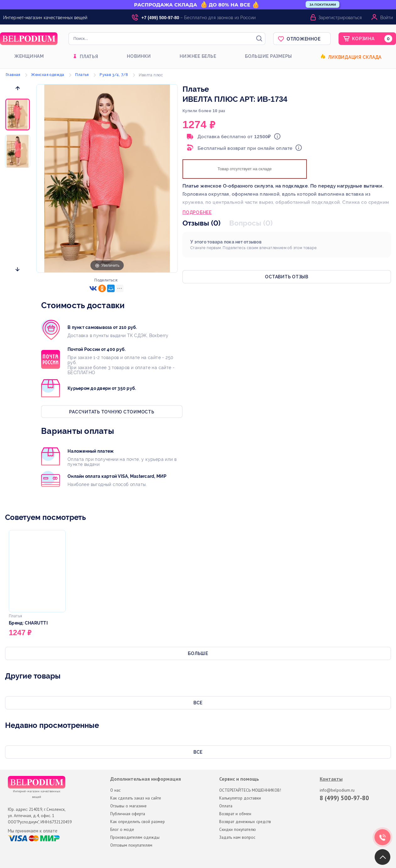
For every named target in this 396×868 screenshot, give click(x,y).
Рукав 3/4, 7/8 (114, 75)
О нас (115, 790)
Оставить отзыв (287, 277)
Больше (198, 653)
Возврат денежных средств (245, 822)
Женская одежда (48, 75)
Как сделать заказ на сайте (136, 798)
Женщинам (29, 56)
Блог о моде (122, 829)
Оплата (226, 806)
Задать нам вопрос (237, 837)
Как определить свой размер (138, 822)
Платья (89, 57)
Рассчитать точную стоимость (112, 412)
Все (198, 703)
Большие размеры (269, 56)
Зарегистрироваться (340, 18)
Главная (13, 75)
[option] (18, 115)
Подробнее (197, 213)
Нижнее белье (198, 56)
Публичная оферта (128, 814)
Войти (387, 18)
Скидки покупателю (238, 829)
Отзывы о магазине (128, 806)
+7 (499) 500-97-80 (160, 18)
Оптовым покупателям (131, 845)
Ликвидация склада (355, 57)
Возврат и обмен (235, 814)
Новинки (139, 56)
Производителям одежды (135, 837)
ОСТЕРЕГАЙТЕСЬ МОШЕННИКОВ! (250, 790)
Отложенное (304, 39)
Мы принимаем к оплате (33, 831)
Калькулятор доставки (240, 798)
